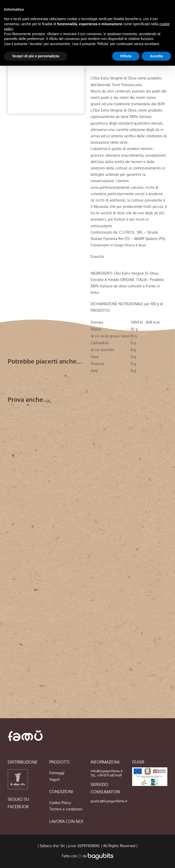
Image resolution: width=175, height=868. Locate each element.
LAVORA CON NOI (66, 821)
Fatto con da (87, 856)
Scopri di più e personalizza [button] (36, 56)
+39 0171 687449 (109, 775)
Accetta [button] (156, 56)
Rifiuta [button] (126, 56)
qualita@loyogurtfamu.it (109, 801)
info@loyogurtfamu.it (107, 771)
